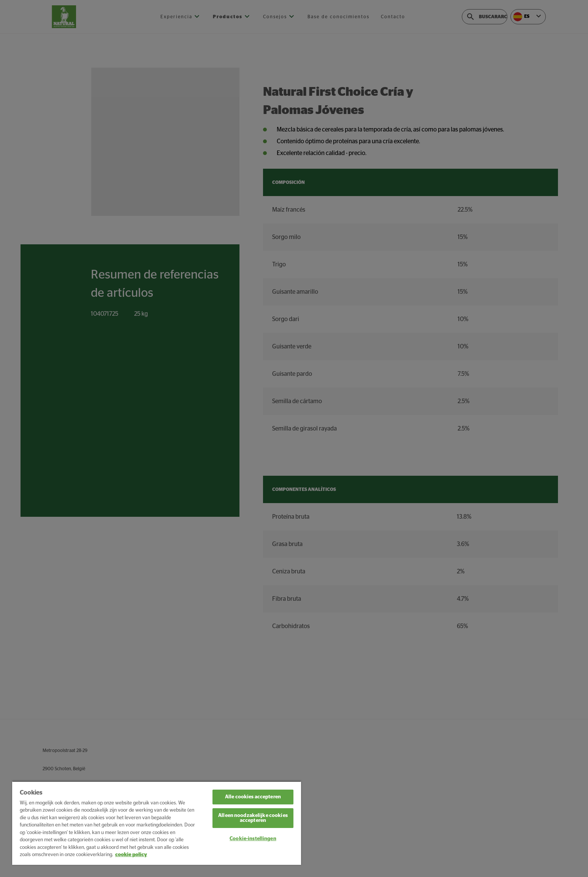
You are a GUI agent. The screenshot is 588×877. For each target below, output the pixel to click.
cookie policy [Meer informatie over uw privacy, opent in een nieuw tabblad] (131, 855)
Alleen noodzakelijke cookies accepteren (253, 818)
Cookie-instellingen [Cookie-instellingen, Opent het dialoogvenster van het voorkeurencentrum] (253, 839)
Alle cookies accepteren (253, 797)
